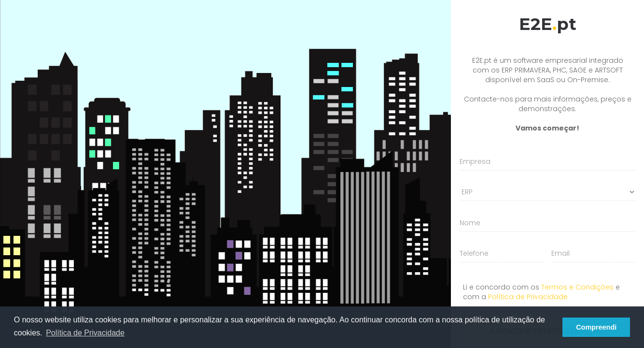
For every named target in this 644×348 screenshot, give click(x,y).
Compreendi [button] (596, 327)
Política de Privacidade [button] (85, 333)
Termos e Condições (577, 287)
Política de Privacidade (528, 297)
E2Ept (548, 24)
